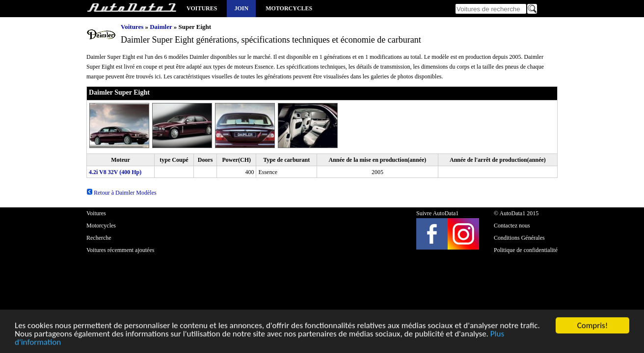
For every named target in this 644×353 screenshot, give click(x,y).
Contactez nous (512, 226)
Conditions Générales (519, 238)
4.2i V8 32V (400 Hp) (115, 172)
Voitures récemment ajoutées (120, 250)
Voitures (202, 8)
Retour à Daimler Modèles (121, 193)
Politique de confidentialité (526, 250)
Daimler (161, 27)
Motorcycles (289, 8)
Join (241, 8)
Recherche (99, 238)
